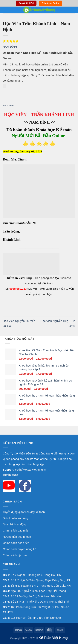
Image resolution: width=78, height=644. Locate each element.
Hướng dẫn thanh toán (17, 537)
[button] (5, 11)
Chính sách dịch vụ (15, 555)
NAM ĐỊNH (10, 47)
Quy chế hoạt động (15, 524)
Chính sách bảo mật (15, 530)
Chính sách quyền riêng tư (19, 549)
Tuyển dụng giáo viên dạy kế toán (24, 512)
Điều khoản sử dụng (15, 518)
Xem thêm (9, 105)
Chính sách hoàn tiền (16, 543)
